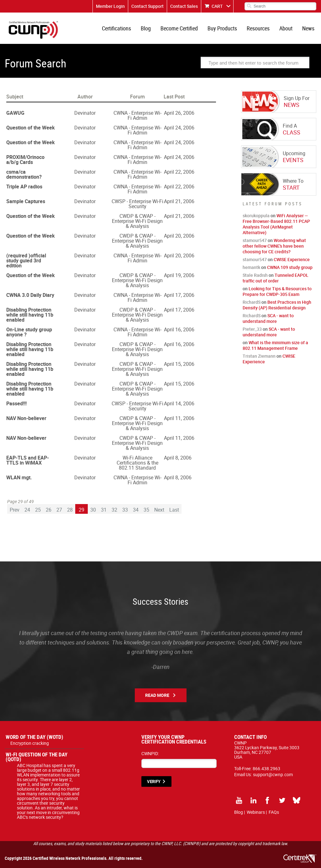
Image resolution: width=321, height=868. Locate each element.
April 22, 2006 (179, 172)
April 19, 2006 (179, 275)
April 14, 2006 (179, 403)
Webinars (256, 812)
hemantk (251, 267)
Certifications (116, 28)
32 (114, 510)
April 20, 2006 (179, 236)
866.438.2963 (266, 768)
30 (93, 510)
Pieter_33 (252, 329)
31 (104, 510)
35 (146, 510)
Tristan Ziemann (259, 356)
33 (125, 510)
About (286, 28)
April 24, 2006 (179, 128)
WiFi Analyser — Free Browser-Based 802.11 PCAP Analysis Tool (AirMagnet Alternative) (276, 224)
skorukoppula (256, 216)
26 (49, 510)
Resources (258, 28)
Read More (157, 695)
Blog (146, 28)
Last (174, 510)
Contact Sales (184, 6)
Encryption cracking (30, 743)
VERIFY (154, 781)
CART (217, 6)
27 (59, 510)
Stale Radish (255, 275)
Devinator (85, 113)
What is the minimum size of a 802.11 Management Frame (275, 345)
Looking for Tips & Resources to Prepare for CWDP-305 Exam (277, 291)
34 (136, 510)
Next (159, 510)
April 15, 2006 (179, 364)
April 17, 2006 (179, 295)
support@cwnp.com (273, 774)
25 (38, 510)
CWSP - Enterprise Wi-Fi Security (137, 204)
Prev (15, 510)
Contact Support (147, 6)
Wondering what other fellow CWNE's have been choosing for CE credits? (274, 246)
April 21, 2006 (179, 201)
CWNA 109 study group (290, 267)
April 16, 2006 (179, 329)
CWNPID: (150, 753)
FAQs (274, 812)
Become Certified (179, 28)
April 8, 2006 (178, 458)
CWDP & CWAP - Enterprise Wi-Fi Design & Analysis (137, 221)
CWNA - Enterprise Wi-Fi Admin (137, 115)
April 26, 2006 (179, 113)
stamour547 (255, 240)
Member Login (110, 6)
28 (70, 510)
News (308, 28)
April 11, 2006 (179, 418)
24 (27, 510)
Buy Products (222, 28)
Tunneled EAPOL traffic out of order (276, 278)
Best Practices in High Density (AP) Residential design (277, 305)
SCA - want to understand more (268, 318)
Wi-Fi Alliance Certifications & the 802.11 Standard (137, 463)
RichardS (252, 302)
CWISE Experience (292, 259)
